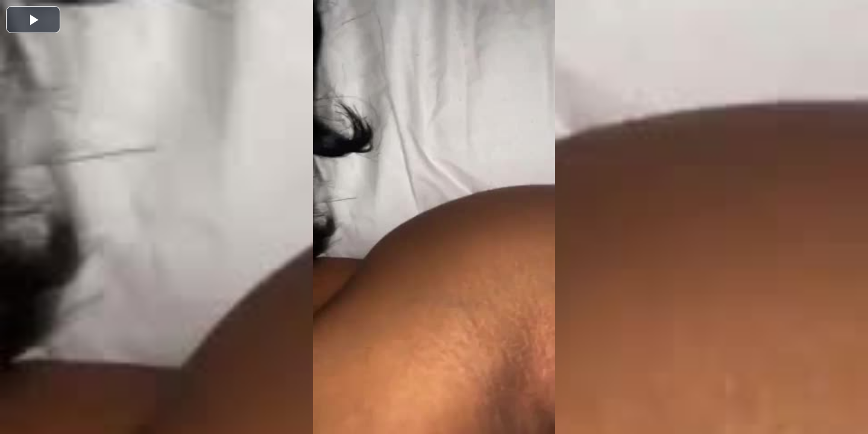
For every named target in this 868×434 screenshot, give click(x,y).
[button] (33, 20)
